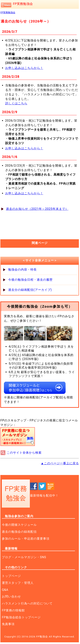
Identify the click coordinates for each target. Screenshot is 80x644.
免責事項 (8, 624)
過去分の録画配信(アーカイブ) (30, 290)
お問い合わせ (11, 597)
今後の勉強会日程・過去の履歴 (30, 280)
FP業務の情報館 (13, 610)
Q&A (5, 590)
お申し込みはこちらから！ (24, 68)
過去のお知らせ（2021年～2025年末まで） (37, 209)
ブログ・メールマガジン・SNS (24, 557)
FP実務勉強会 (23, 4)
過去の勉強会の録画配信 (19, 532)
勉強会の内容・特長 (22, 270)
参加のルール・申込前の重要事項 (26, 539)
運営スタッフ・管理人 (18, 583)
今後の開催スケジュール (19, 525)
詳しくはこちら (16, 103)
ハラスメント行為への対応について (27, 603)
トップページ (11, 576)
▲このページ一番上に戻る (60, 463)
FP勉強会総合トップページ (21, 617)
